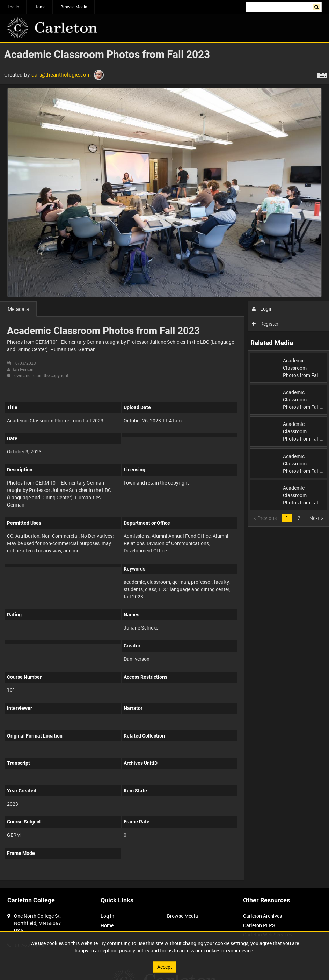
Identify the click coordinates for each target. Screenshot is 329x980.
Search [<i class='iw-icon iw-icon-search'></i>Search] (318, 6)
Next (316, 518)
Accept (165, 967)
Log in (13, 7)
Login (262, 309)
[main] (164, 465)
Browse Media (74, 7)
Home (40, 7)
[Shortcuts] (322, 74)
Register (265, 324)
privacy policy (134, 950)
